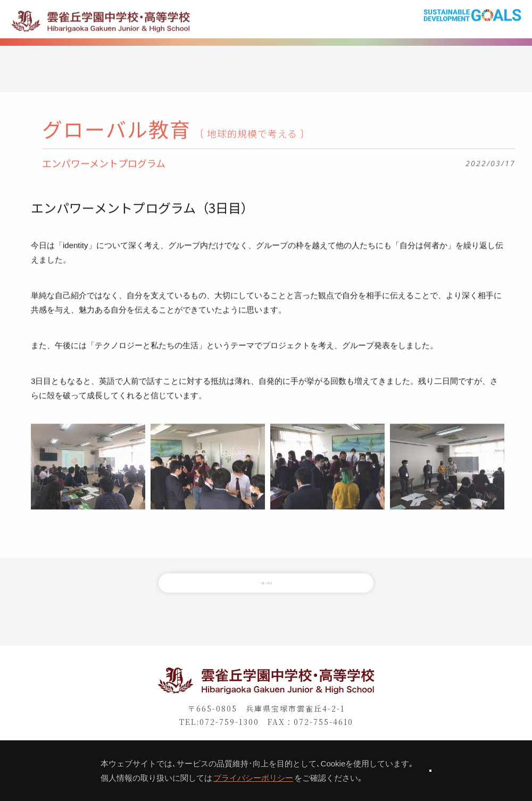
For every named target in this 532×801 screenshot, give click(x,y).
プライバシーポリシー (215, 778)
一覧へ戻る (266, 596)
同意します (430, 770)
